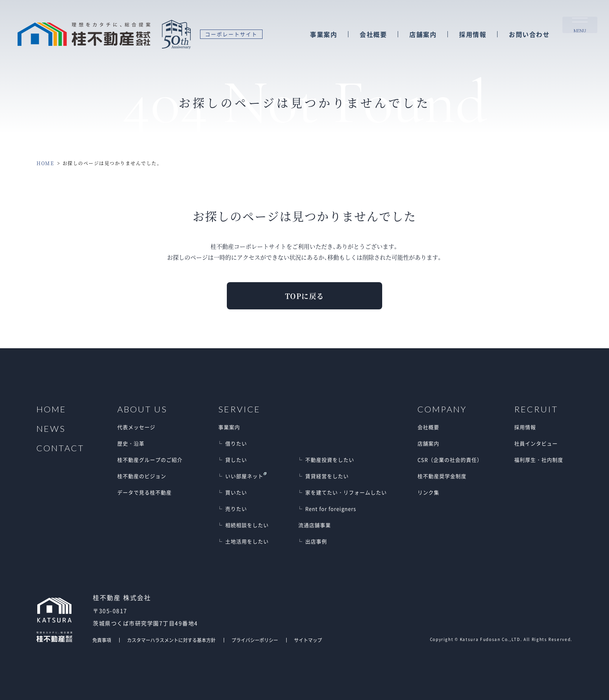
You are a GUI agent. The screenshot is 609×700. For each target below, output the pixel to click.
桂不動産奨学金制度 (442, 476)
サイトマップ (308, 640)
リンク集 (428, 492)
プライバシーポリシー (255, 640)
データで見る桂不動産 (144, 492)
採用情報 (473, 35)
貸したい (236, 460)
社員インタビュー (536, 443)
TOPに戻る (305, 296)
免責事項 (102, 640)
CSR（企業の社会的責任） (450, 460)
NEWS (51, 429)
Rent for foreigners (331, 509)
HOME (45, 163)
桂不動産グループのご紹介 (150, 460)
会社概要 (373, 35)
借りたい (236, 443)
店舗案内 (423, 35)
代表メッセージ (136, 427)
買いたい (236, 492)
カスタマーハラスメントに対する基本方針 (171, 640)
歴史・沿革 (131, 443)
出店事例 (316, 541)
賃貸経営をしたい (327, 476)
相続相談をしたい (247, 525)
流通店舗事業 (315, 525)
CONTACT (60, 448)
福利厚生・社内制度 (539, 460)
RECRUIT (536, 409)
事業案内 (324, 35)
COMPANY (442, 409)
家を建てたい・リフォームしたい (346, 492)
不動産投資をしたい (330, 460)
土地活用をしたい (247, 541)
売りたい (236, 509)
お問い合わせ (529, 35)
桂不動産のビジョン (142, 476)
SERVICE (239, 409)
